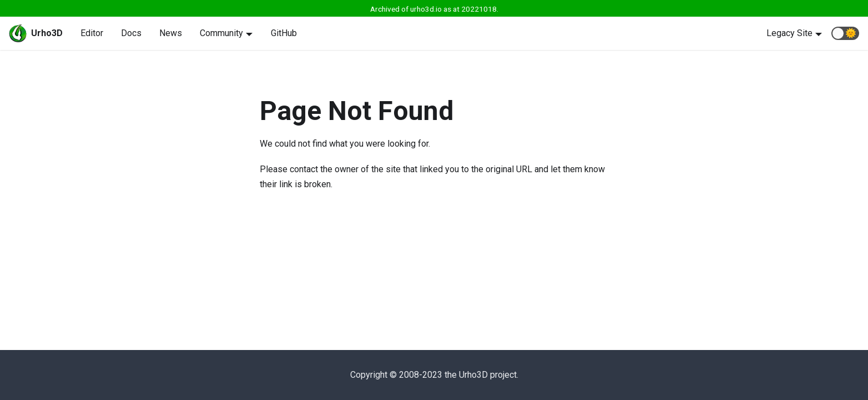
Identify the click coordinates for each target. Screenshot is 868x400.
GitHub (284, 33)
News (171, 33)
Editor (92, 33)
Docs (131, 33)
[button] (845, 33)
